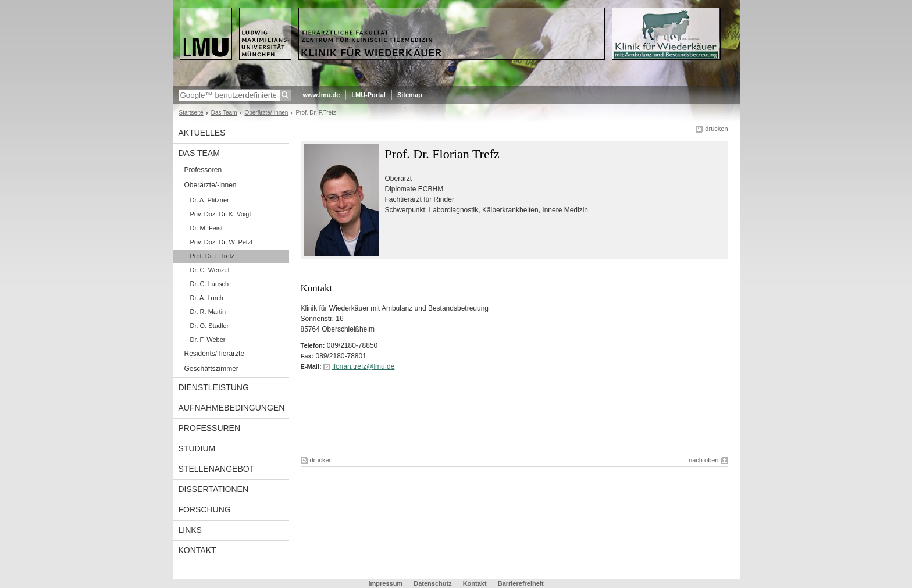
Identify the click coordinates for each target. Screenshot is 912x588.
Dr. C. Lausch (210, 284)
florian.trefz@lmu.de (364, 366)
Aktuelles (202, 133)
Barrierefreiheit (521, 583)
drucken (716, 129)
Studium (197, 448)
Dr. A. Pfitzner (210, 200)
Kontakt (197, 550)
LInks (190, 530)
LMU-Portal (368, 95)
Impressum (385, 583)
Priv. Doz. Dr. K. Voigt (221, 214)
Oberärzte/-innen (266, 113)
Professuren (210, 428)
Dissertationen (214, 489)
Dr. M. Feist (206, 228)
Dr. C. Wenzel (210, 270)
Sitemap (410, 95)
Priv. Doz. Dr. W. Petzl (221, 242)
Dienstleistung (214, 387)
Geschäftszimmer (211, 369)
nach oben (703, 460)
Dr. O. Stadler (210, 326)
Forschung (205, 509)
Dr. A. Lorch (207, 298)
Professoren (203, 170)
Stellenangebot (217, 469)
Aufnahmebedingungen (232, 408)
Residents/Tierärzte (215, 354)
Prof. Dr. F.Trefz (213, 256)
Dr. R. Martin (208, 312)
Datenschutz (432, 583)
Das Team (224, 113)
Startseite (191, 113)
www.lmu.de (322, 95)
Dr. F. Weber (208, 340)
